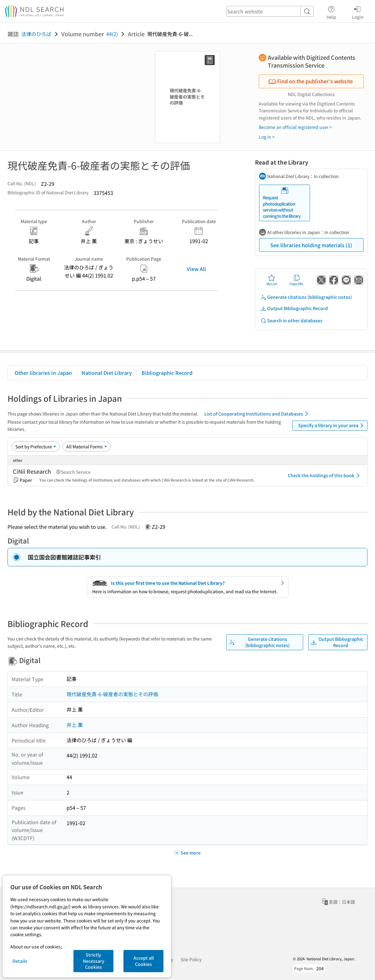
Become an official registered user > (295, 127)
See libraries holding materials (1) (311, 245)
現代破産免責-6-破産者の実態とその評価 (112, 694)
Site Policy (191, 959)
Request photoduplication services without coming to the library (282, 203)
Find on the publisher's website (311, 81)
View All (196, 269)
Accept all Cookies (144, 961)
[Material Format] (87, 447)
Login (358, 12)
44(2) (112, 34)
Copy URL (297, 280)
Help (331, 12)
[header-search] (270, 11)
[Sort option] (36, 447)
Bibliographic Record (167, 373)
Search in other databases (291, 321)
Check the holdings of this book (325, 476)
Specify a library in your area (332, 426)
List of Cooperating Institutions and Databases (257, 414)
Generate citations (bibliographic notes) (306, 297)
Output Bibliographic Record (294, 308)
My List (272, 280)
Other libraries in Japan (43, 373)
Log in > (267, 137)
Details (20, 961)
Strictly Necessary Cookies (94, 961)
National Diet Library (107, 373)
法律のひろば (36, 34)
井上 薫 (75, 725)
